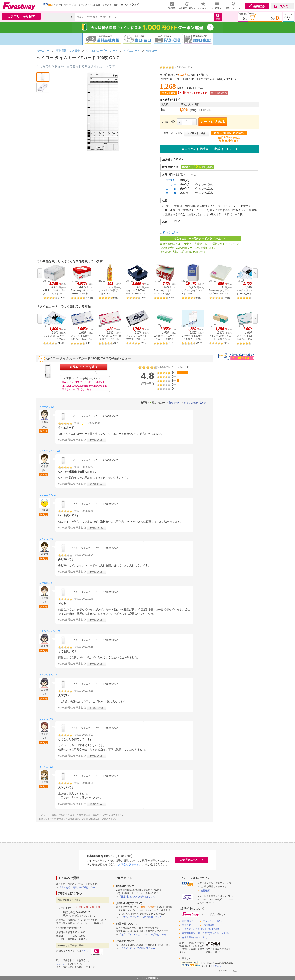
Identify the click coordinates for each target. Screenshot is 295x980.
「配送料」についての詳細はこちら (137, 897)
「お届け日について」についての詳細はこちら (143, 934)
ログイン (61, 964)
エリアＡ (171, 184)
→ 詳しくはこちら (82, 389)
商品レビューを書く (84, 367)
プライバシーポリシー (214, 921)
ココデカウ (216, 966)
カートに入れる (213, 122)
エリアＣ (171, 193)
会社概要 (205, 891)
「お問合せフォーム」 (129, 864)
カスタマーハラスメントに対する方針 (201, 929)
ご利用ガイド (189, 921)
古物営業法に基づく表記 (194, 937)
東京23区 (171, 180)
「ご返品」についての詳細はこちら (137, 948)
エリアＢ (171, 189)
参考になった (97, 440)
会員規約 (186, 925)
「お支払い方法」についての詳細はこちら (140, 917)
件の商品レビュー (185, 67)
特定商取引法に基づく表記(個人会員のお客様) (205, 933)
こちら (84, 951)
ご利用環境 (209, 925)
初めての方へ (171, 233)
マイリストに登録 (196, 133)
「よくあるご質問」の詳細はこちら (77, 887)
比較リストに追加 (173, 133)
